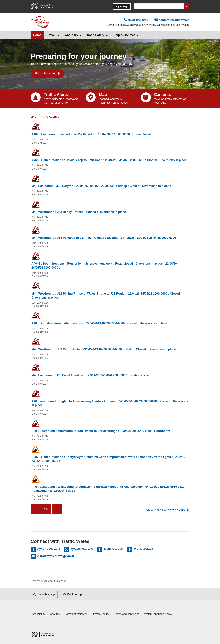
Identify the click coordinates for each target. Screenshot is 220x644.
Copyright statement (76, 614)
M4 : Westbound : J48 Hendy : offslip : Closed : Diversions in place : (80, 212)
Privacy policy (101, 614)
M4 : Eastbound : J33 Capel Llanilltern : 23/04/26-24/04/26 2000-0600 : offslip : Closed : (92, 375)
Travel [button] (51, 35)
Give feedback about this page (48, 581)
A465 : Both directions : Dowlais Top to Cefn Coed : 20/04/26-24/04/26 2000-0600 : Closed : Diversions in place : (110, 160)
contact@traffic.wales (174, 20)
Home (37, 35)
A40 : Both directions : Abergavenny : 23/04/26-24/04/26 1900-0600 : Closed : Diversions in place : (100, 323)
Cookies (55, 614)
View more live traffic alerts (165, 510)
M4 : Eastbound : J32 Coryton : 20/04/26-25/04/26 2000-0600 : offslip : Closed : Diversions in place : (101, 186)
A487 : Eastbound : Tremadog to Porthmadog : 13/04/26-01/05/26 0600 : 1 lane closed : (92, 134)
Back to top (75, 594)
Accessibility (38, 614)
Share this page (46, 594)
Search (187, 6)
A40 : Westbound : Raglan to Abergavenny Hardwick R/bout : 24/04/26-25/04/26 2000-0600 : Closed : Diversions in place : (110, 403)
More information (46, 73)
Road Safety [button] (96, 35)
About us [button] (71, 35)
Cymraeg (122, 6)
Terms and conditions (127, 614)
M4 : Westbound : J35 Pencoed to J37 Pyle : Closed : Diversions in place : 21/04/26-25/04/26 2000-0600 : (105, 238)
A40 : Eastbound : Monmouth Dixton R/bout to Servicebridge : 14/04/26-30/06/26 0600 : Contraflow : (101, 431)
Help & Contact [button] (124, 35)
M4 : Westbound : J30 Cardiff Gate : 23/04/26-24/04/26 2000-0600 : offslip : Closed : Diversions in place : (104, 349)
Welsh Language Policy (158, 614)
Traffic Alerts (56, 94)
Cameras (163, 94)
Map (103, 94)
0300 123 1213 (138, 20)
